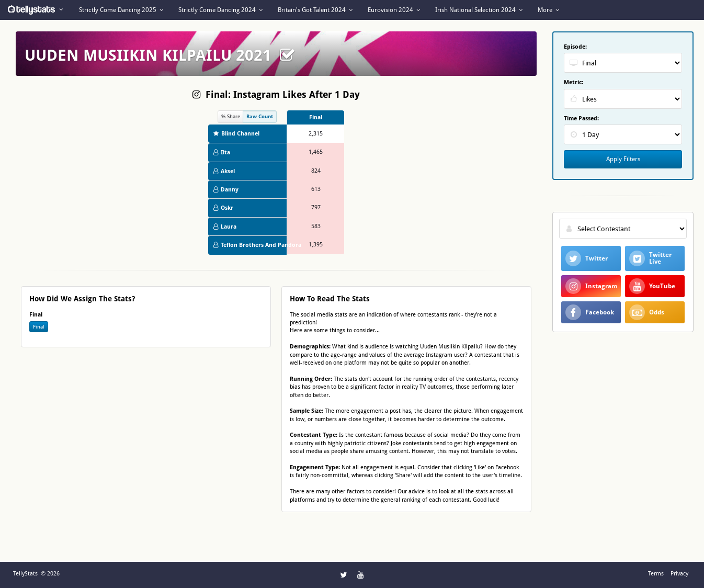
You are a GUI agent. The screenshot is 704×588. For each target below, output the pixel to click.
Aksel (224, 171)
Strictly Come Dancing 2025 (121, 10)
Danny (226, 190)
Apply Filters (623, 159)
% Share (231, 116)
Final (39, 327)
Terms (656, 574)
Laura (225, 227)
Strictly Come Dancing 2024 (220, 10)
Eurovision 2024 (394, 10)
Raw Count (260, 116)
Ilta (222, 152)
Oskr (223, 208)
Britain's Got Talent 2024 (315, 10)
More (548, 10)
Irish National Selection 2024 (479, 10)
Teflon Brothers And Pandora (250, 245)
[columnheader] (315, 117)
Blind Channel (236, 134)
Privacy (679, 574)
